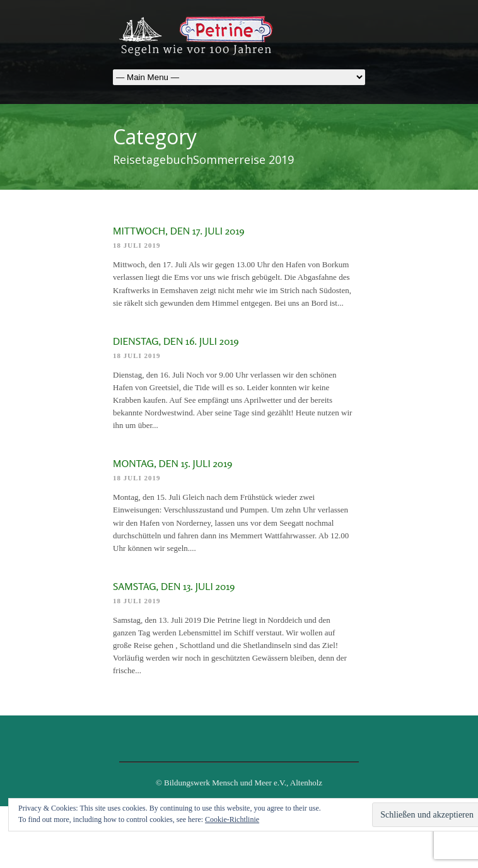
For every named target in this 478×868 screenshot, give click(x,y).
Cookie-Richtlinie (232, 819)
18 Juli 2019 (137, 245)
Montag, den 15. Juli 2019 (172, 463)
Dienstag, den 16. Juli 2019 (176, 341)
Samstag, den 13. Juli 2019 (174, 586)
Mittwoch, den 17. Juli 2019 (179, 231)
